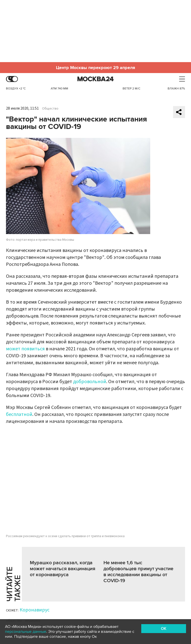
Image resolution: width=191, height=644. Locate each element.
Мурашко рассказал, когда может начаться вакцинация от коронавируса (63, 569)
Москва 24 (95, 79)
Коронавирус (35, 610)
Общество (50, 109)
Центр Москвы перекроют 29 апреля (95, 68)
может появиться (25, 349)
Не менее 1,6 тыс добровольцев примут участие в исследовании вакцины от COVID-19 (138, 572)
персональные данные (26, 632)
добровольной (90, 382)
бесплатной (19, 414)
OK (164, 629)
